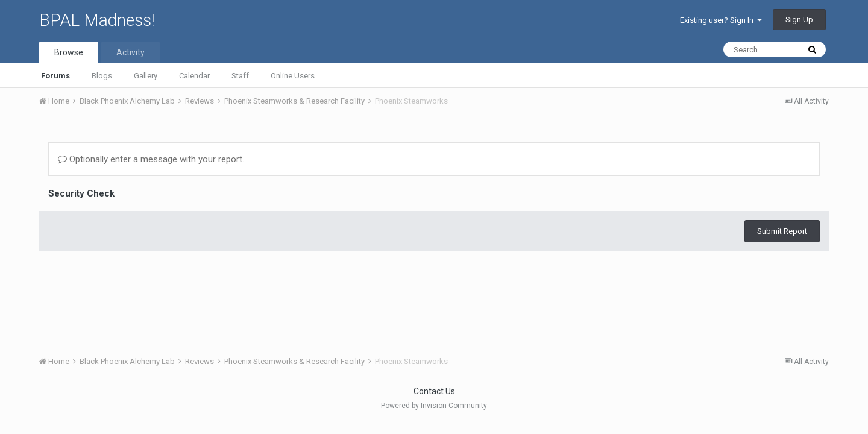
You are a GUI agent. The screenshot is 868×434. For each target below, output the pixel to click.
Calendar (194, 76)
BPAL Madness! (97, 20)
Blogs (102, 76)
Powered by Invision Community (434, 406)
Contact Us (434, 391)
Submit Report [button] (782, 231)
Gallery (146, 76)
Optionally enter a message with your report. (151, 159)
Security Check (81, 193)
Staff (240, 76)
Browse (69, 52)
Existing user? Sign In (721, 20)
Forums (55, 76)
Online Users (293, 76)
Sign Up (799, 20)
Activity (131, 52)
